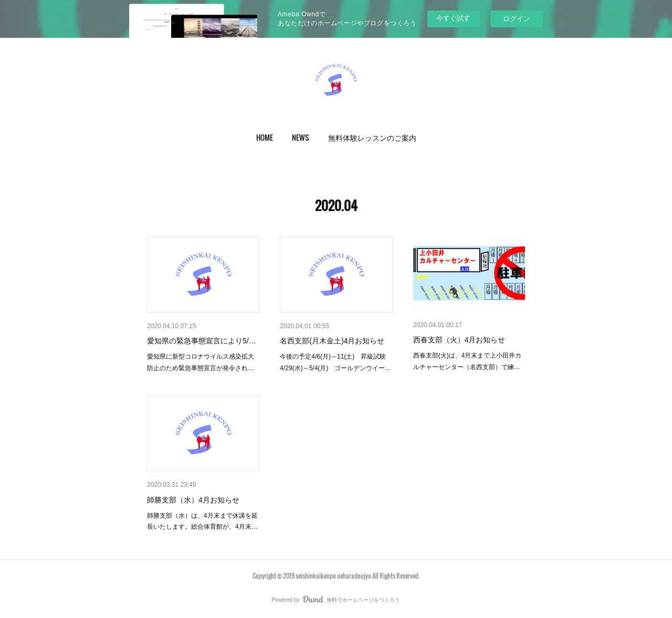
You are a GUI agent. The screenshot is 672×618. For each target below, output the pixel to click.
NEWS (301, 137)
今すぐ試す (453, 18)
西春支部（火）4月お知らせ (459, 340)
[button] (265, 138)
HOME (265, 137)
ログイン (517, 19)
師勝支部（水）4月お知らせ (193, 500)
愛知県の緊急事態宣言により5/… (202, 341)
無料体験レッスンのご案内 (372, 137)
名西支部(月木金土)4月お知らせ (332, 341)
